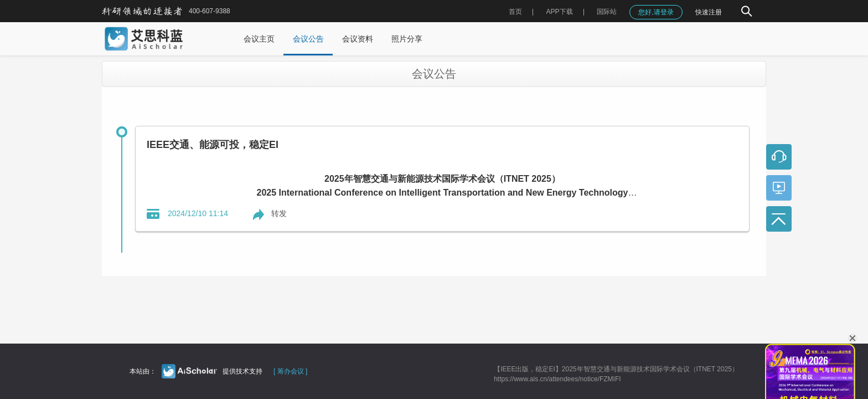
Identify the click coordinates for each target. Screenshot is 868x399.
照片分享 (407, 39)
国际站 (607, 12)
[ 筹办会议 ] (290, 371)
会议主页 (259, 39)
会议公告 (308, 39)
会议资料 (358, 39)
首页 (515, 12)
